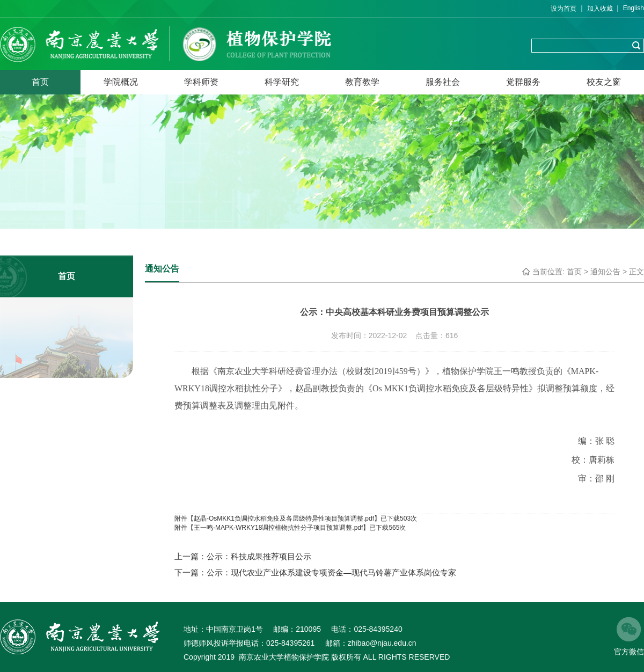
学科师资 (201, 82)
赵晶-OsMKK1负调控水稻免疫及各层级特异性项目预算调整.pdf (284, 518)
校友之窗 (604, 82)
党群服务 (523, 82)
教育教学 (362, 82)
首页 (40, 82)
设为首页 (563, 9)
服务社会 (443, 82)
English (634, 8)
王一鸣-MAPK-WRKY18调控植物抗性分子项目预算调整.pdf (278, 528)
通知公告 (605, 272)
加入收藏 (600, 9)
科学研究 (282, 82)
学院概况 (121, 82)
